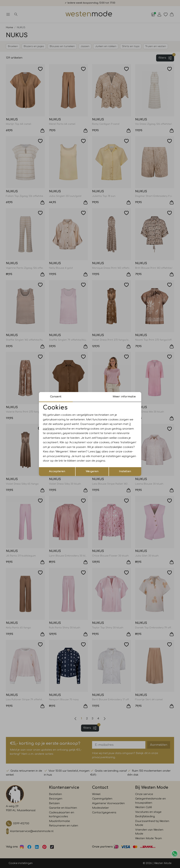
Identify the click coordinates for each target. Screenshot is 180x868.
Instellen (125, 471)
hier (98, 452)
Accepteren (57, 471)
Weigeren (92, 471)
